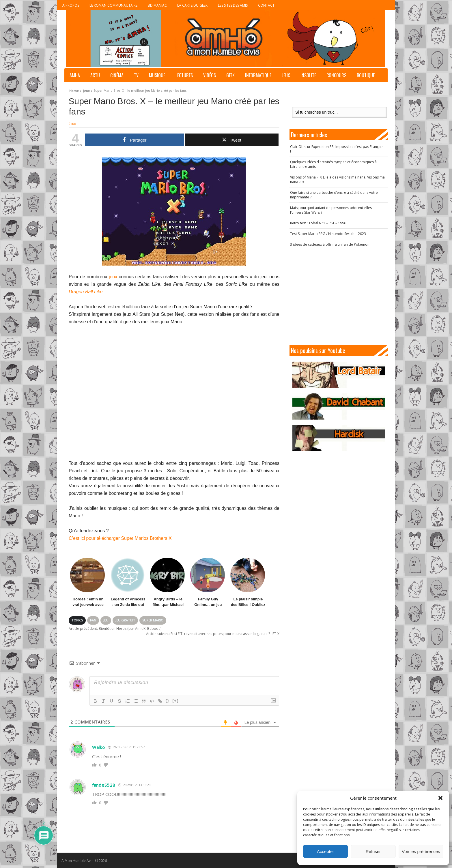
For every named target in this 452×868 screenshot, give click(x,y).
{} (167, 701)
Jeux (286, 75)
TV (136, 75)
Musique (157, 75)
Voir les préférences (421, 851)
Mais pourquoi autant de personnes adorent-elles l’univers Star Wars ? (331, 210)
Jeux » (88, 90)
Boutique (366, 75)
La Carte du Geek (192, 5)
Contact (266, 5)
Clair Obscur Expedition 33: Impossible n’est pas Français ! (337, 149)
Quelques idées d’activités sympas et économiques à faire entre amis (333, 164)
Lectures (184, 75)
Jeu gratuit (125, 620)
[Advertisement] (339, 296)
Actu (95, 75)
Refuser (373, 851)
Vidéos (210, 75)
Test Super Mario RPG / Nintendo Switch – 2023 (328, 234)
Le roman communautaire (113, 5)
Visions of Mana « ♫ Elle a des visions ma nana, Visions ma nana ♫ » (337, 180)
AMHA (75, 75)
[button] (440, 798)
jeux (113, 277)
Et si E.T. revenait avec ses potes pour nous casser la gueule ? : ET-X (213, 634)
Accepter (325, 851)
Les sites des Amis (233, 5)
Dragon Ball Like (86, 292)
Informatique (258, 75)
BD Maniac (157, 5)
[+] (175, 701)
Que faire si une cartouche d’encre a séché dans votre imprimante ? (334, 195)
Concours (336, 75)
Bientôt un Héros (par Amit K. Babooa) (115, 629)
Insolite (308, 75)
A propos (71, 5)
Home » (75, 90)
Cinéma (117, 75)
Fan (93, 620)
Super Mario (153, 620)
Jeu (106, 620)
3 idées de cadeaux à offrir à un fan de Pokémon (330, 244)
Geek (230, 75)
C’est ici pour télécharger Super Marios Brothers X (120, 538)
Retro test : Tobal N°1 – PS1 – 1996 (318, 223)
